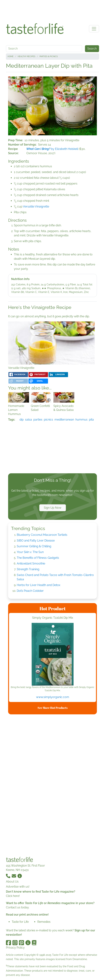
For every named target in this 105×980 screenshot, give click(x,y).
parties (38, 420)
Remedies (44, 922)
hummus (81, 420)
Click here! (13, 896)
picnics (48, 420)
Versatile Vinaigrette (36, 206)
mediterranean (64, 420)
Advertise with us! (18, 887)
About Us (12, 882)
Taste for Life (20, 922)
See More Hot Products (53, 708)
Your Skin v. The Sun (30, 552)
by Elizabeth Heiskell (52, 149)
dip (22, 420)
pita (91, 420)
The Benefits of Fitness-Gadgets (38, 558)
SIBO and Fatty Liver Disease (36, 541)
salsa (29, 420)
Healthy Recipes (27, 56)
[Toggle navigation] (94, 29)
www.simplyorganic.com (53, 697)
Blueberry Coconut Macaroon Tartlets (42, 535)
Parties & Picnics (49, 56)
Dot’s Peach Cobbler (30, 591)
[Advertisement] (52, 10)
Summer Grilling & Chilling (34, 546)
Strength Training (28, 569)
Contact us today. (18, 907)
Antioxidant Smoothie (31, 563)
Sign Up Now (53, 508)
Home (11, 56)
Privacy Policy (15, 948)
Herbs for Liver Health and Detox (39, 585)
